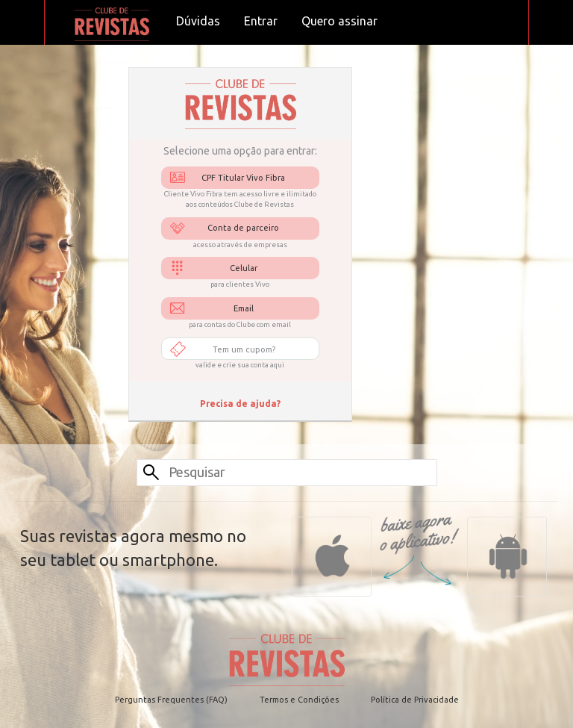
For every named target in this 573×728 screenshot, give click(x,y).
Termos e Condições (299, 700)
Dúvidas (198, 21)
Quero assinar (339, 21)
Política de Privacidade (415, 700)
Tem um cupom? (244, 349)
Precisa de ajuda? (240, 404)
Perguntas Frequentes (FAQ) (171, 700)
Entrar (261, 21)
